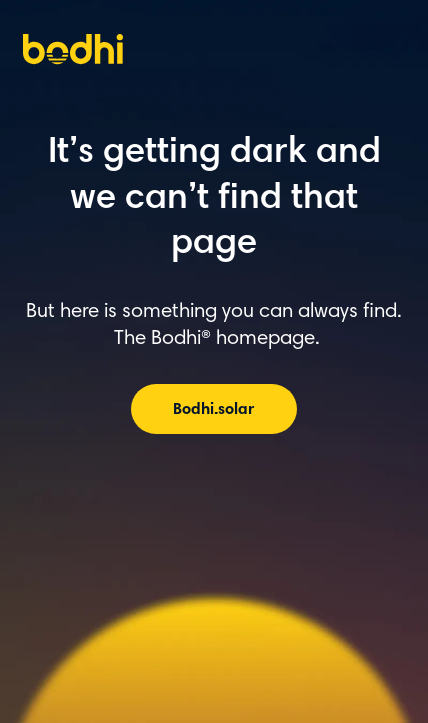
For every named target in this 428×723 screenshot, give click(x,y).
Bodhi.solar (213, 410)
